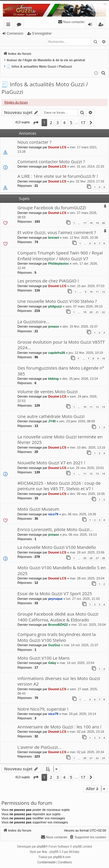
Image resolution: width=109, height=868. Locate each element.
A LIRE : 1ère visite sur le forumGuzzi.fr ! (58, 176)
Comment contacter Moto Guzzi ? (51, 161)
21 (97, 312)
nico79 (53, 514)
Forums (20, 25)
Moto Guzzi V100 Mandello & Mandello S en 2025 (62, 570)
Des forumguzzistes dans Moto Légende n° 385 (61, 371)
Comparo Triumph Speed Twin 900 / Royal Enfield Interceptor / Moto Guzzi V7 (60, 255)
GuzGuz (54, 645)
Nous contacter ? (34, 142)
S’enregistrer (42, 34)
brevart (54, 238)
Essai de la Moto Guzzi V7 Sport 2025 (55, 593)
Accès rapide (9, 25)
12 (103, 292)
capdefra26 (57, 353)
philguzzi (55, 306)
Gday (52, 663)
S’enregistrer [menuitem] (102, 25)
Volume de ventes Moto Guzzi (48, 391)
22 (103, 312)
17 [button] (83, 123)
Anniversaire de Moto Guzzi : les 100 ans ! (59, 727)
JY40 (52, 421)
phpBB (41, 847)
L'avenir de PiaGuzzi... (39, 747)
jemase (54, 326)
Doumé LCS (57, 147)
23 (103, 758)
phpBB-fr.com (62, 857)
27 (97, 558)
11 (97, 292)
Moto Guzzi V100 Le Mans (44, 658)
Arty (44, 852)
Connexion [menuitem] (91, 25)
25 (85, 558)
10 (91, 292)
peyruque (56, 599)
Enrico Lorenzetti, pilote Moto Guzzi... (55, 529)
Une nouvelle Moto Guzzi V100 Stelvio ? (57, 301)
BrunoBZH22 (58, 625)
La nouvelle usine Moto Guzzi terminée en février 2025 (60, 439)
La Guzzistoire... (33, 321)
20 (103, 223)
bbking (53, 379)
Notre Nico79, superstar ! (43, 709)
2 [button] (51, 123)
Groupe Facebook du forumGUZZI (52, 208)
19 (97, 223)
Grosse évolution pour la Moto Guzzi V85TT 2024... (61, 345)
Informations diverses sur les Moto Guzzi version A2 (59, 681)
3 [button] (58, 123)
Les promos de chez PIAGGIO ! (48, 281)
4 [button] (64, 123)
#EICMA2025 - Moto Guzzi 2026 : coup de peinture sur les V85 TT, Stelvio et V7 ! (59, 486)
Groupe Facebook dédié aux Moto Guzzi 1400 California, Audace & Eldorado (58, 617)
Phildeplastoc (59, 263)
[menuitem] (71, 22)
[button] (36, 123)
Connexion (15, 34)
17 (85, 223)
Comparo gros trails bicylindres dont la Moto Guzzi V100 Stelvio (57, 637)
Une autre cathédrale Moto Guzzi (51, 416)
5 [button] (71, 123)
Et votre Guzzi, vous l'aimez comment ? (57, 232)
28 (103, 558)
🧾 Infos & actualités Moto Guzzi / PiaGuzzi (45, 88)
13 (103, 407)
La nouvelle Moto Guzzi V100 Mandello (57, 547)
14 (103, 473)
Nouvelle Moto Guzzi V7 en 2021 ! (51, 463)
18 (91, 223)
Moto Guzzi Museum (38, 509)
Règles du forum (16, 102)
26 (91, 558)
